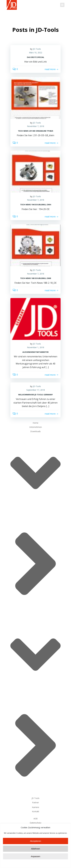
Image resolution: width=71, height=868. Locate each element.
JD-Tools (37, 49)
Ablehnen (35, 859)
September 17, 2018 (36, 390)
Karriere (36, 807)
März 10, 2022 (36, 53)
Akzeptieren (35, 852)
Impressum (36, 827)
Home (35, 423)
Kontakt (36, 811)
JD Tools (35, 798)
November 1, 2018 (36, 347)
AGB (36, 819)
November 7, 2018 (36, 126)
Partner (35, 802)
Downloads (35, 613)
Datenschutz (35, 823)
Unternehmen (36, 427)
